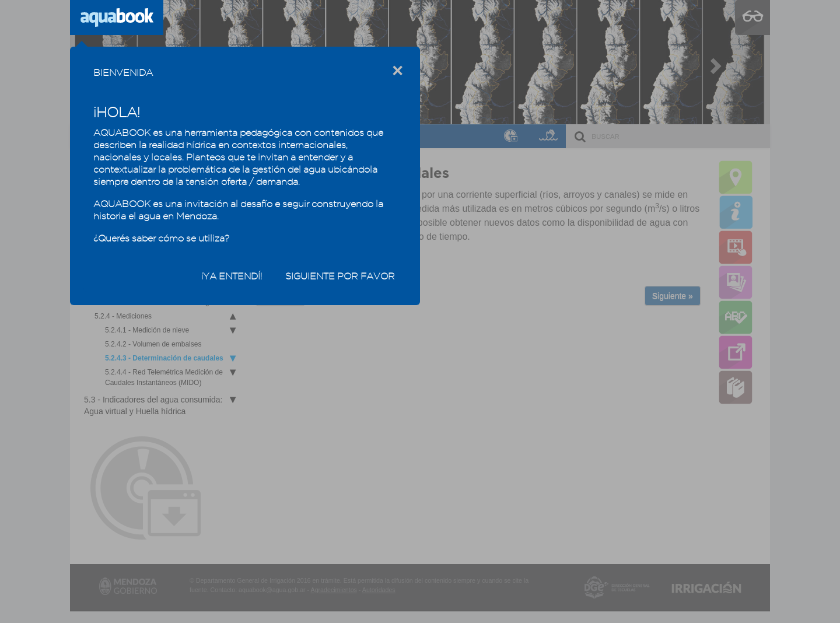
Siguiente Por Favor (340, 276)
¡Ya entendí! (232, 276)
